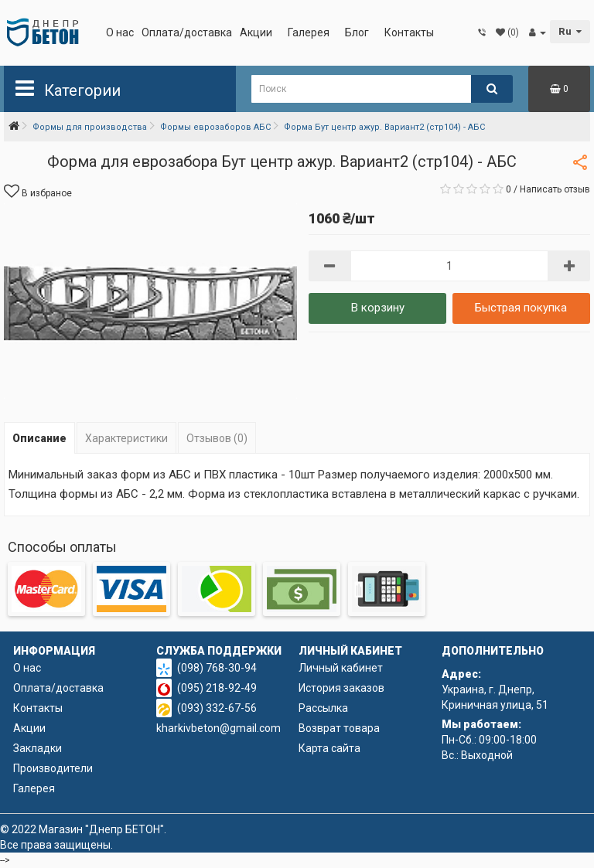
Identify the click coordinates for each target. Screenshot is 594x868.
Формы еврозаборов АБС (215, 127)
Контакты (409, 32)
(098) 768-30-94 (217, 668)
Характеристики (126, 438)
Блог (357, 32)
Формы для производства (90, 127)
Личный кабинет (341, 668)
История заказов (341, 688)
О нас (120, 32)
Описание (39, 438)
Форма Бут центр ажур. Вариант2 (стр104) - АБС (384, 127)
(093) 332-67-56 (217, 708)
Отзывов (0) (217, 438)
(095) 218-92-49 (217, 688)
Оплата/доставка (187, 32)
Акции (256, 32)
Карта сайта (329, 748)
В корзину (378, 308)
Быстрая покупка (521, 308)
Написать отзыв (555, 189)
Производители (53, 768)
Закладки (38, 748)
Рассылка (323, 708)
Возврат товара (339, 728)
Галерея (309, 32)
